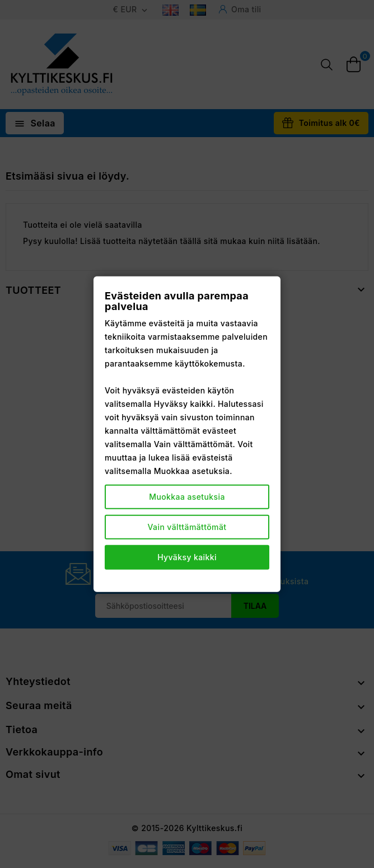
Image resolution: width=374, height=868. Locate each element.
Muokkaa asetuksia (187, 497)
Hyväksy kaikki (187, 557)
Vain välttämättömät (187, 527)
